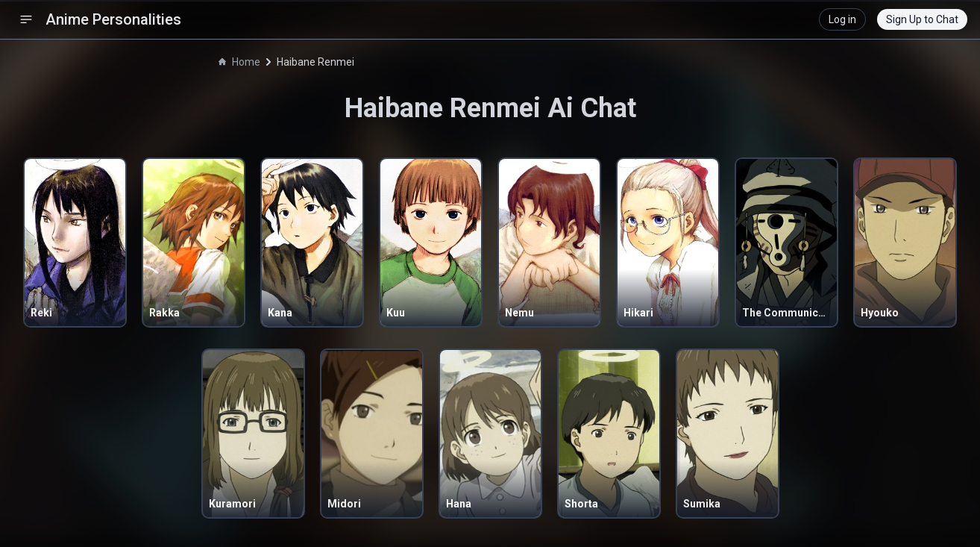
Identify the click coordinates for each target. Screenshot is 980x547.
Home (239, 62)
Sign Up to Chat (922, 19)
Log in (842, 19)
